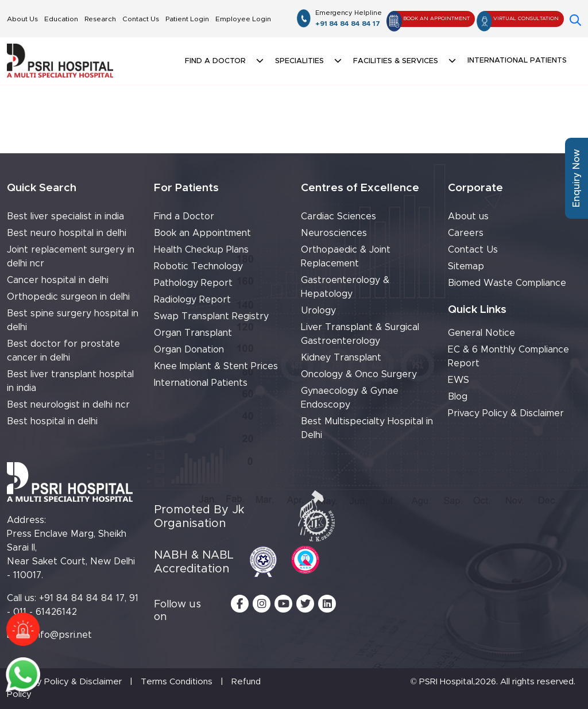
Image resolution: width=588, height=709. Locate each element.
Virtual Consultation (518, 19)
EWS (459, 380)
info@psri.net (63, 635)
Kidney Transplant (341, 358)
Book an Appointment (202, 233)
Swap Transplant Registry (211, 316)
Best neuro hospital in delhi (67, 233)
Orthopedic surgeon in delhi (68, 297)
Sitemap (466, 266)
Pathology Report (193, 283)
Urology (318, 311)
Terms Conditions (177, 682)
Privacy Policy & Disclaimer (506, 413)
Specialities (299, 61)
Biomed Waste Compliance (507, 283)
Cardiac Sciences (339, 216)
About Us (22, 19)
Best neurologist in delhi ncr (68, 405)
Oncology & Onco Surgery (359, 374)
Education (61, 19)
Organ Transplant (193, 333)
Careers (466, 233)
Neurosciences (334, 233)
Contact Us (141, 19)
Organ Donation (189, 350)
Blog (458, 397)
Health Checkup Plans (201, 250)
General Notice (481, 333)
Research (100, 19)
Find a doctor (215, 61)
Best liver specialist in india (65, 216)
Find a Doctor (184, 216)
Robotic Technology (198, 266)
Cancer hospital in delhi (58, 280)
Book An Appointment (429, 19)
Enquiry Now (577, 178)
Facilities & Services (396, 61)
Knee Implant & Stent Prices (216, 366)
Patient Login (187, 19)
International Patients (517, 61)
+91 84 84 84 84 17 (349, 18)
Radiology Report (192, 300)
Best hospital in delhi (52, 421)
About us (468, 216)
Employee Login (243, 19)
